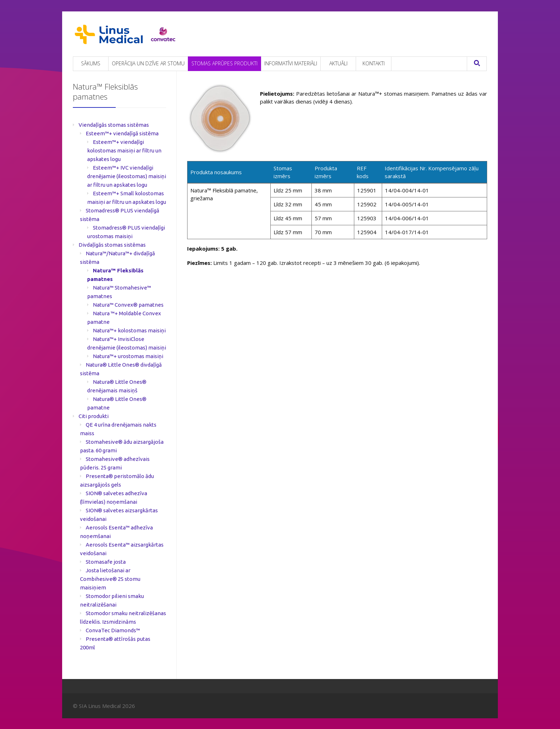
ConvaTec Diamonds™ (113, 630)
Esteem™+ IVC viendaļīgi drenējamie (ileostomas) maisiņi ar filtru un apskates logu (127, 176)
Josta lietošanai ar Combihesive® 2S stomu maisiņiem (110, 579)
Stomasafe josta (106, 562)
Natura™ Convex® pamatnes (128, 305)
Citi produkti (94, 416)
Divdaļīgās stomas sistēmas (112, 245)
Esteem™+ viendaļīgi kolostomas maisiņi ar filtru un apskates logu (124, 150)
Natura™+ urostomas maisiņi (128, 356)
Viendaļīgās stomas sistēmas (114, 125)
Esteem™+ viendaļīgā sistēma (122, 133)
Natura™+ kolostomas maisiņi (129, 330)
